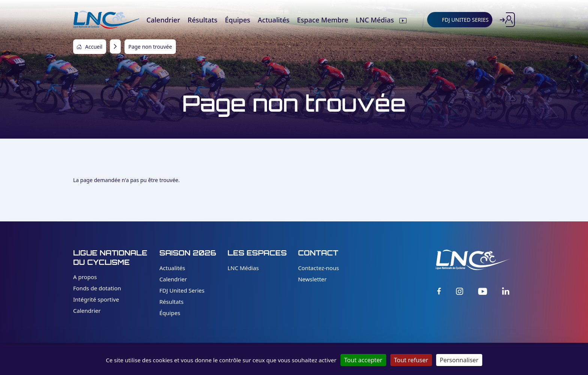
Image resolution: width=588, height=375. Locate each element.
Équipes (170, 313)
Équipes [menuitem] (238, 20)
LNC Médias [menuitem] (376, 20)
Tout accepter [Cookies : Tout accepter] (363, 360)
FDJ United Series (182, 290)
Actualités (172, 268)
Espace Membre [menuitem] (323, 20)
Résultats (172, 302)
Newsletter (312, 279)
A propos (85, 277)
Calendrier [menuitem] (163, 20)
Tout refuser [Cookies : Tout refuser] (411, 360)
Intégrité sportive (96, 299)
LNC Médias (243, 268)
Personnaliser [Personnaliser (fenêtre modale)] (459, 360)
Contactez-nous (319, 268)
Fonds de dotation (97, 288)
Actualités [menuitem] (274, 20)
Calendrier (87, 311)
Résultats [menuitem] (202, 20)
